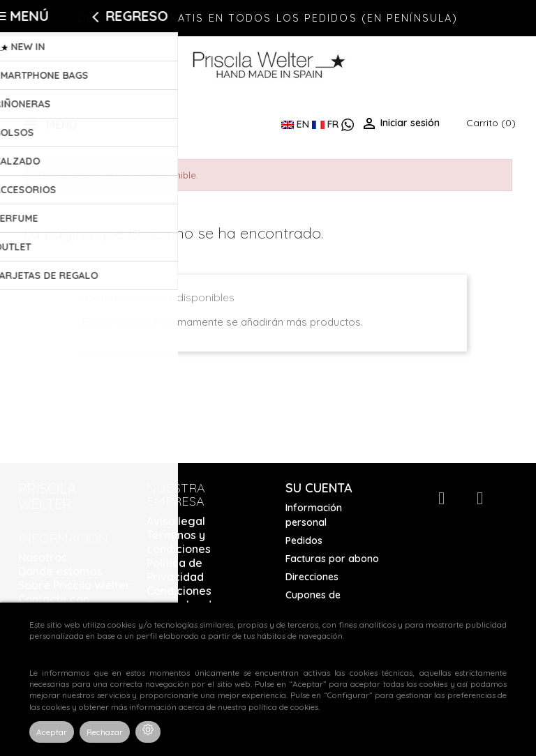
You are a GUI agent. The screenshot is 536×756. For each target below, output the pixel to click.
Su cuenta (319, 488)
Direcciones (312, 577)
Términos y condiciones (179, 542)
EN (297, 124)
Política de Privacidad (175, 570)
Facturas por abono (332, 559)
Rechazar (105, 732)
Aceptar (52, 732)
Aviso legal (176, 521)
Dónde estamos (60, 571)
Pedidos (304, 540)
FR (327, 124)
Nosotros (43, 557)
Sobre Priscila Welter (74, 585)
